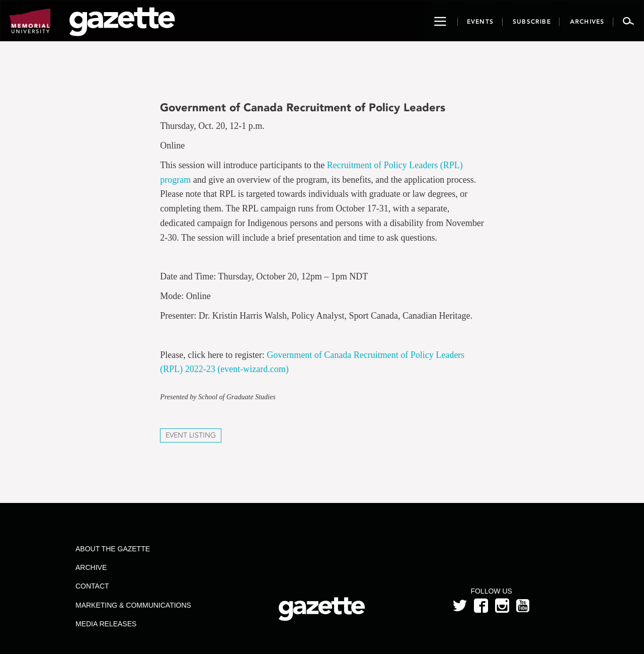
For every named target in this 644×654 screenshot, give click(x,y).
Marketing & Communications (133, 605)
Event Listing (191, 435)
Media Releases (106, 624)
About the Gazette (113, 549)
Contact (92, 586)
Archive (91, 567)
